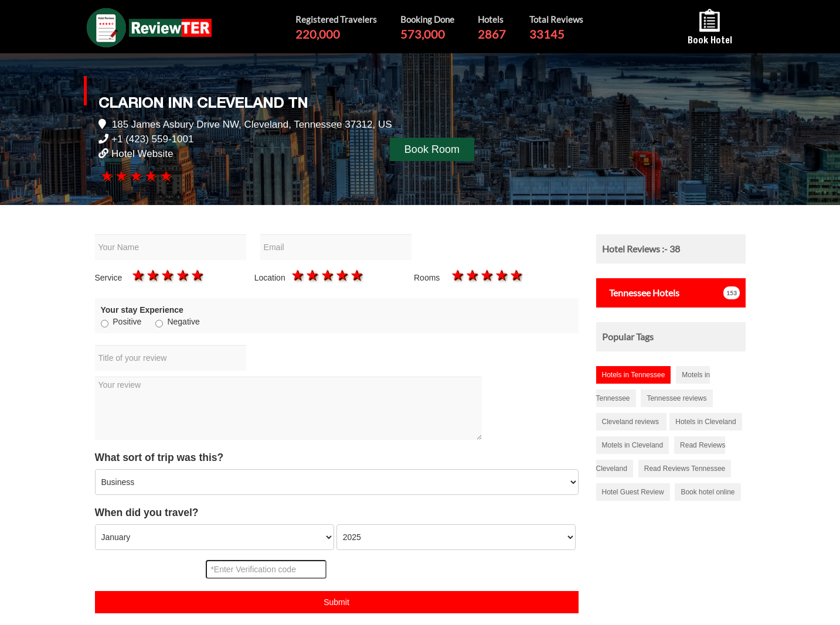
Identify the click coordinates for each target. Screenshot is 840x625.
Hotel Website (142, 154)
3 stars (136, 176)
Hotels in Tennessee (634, 375)
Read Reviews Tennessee (685, 469)
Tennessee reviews (676, 398)
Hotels (641, 293)
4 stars (150, 176)
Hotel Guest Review (633, 492)
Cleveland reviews (632, 422)
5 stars (165, 176)
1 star (106, 176)
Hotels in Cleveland (705, 422)
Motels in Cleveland (633, 445)
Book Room (432, 149)
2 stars (120, 176)
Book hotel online (708, 492)
